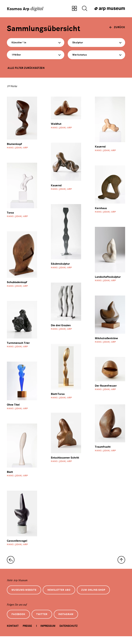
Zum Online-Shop (102, 596)
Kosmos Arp (27, 9)
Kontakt (13, 633)
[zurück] (117, 28)
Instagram (72, 621)
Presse (27, 633)
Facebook (20, 621)
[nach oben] (121, 565)
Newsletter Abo (64, 596)
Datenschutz (68, 633)
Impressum (48, 633)
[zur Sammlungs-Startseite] (11, 565)
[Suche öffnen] (85, 9)
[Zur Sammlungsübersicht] (74, 9)
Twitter (46, 621)
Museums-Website (26, 596)
